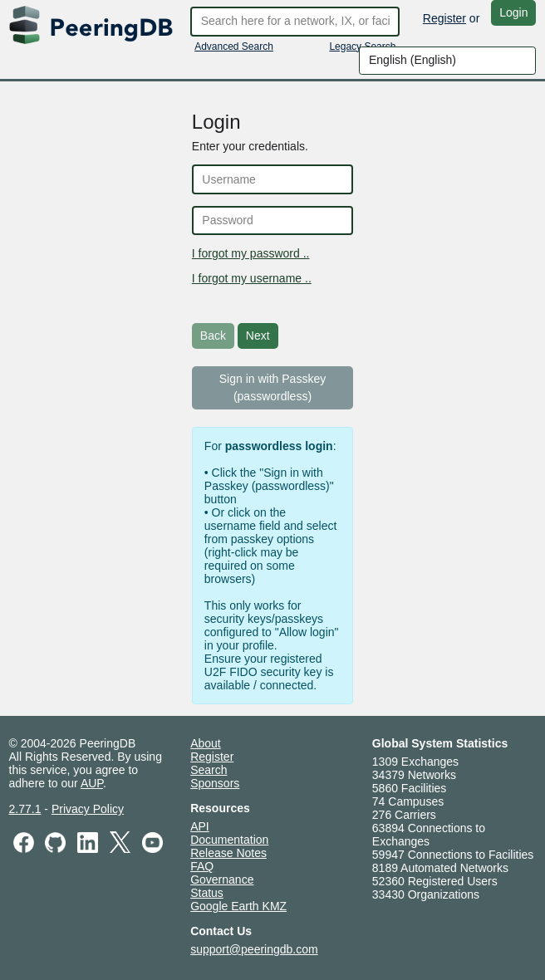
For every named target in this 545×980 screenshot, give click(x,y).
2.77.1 (25, 809)
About (206, 743)
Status (207, 893)
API (200, 826)
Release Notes (228, 853)
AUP (92, 783)
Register (444, 18)
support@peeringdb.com (254, 949)
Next (258, 336)
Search (209, 770)
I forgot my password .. (251, 253)
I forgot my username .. (252, 278)
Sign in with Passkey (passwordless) (272, 387)
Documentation (229, 840)
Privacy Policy (88, 809)
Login (513, 12)
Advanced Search (234, 47)
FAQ (202, 866)
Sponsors (215, 783)
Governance (222, 880)
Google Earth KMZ (238, 906)
